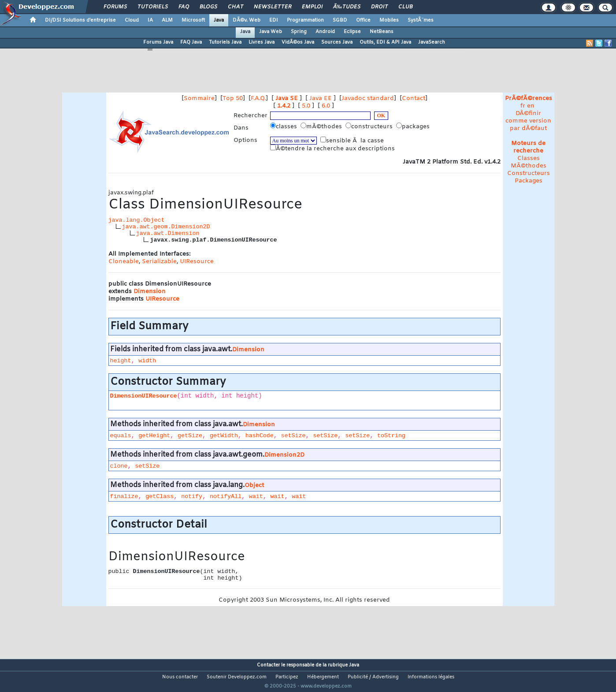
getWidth (224, 436)
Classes (529, 158)
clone (119, 466)
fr (523, 106)
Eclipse (352, 32)
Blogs (208, 7)
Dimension (150, 292)
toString (391, 436)
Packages (529, 181)
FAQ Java (191, 42)
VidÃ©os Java (298, 42)
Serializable (159, 262)
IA (150, 20)
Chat (236, 7)
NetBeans (382, 32)
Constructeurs (529, 173)
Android (325, 32)
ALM (167, 20)
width (147, 361)
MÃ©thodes (529, 166)
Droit (379, 7)
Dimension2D (284, 455)
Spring (299, 32)
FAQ (184, 7)
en (531, 106)
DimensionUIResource (144, 396)
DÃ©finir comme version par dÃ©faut (528, 121)
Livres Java (262, 42)
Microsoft (193, 20)
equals (121, 436)
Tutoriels (153, 7)
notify (192, 497)
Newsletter (273, 7)
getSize (190, 436)
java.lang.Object (137, 220)
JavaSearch (432, 42)
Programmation (305, 20)
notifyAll (226, 497)
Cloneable (124, 262)
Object (254, 486)
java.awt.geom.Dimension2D (166, 227)
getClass (160, 497)
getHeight (154, 436)
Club (405, 7)
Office (363, 20)
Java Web (271, 32)
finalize (124, 497)
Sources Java (337, 42)
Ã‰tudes (347, 7)
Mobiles (389, 20)
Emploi (312, 7)
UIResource (197, 262)
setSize (293, 436)
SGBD (340, 20)
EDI (274, 20)
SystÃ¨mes (421, 20)
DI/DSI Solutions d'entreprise (80, 20)
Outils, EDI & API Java (385, 42)
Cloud (132, 20)
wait (256, 497)
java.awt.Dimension (168, 233)
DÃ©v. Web (247, 20)
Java (219, 20)
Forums (115, 7)
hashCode (260, 436)
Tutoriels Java (225, 42)
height (121, 361)
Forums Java (158, 42)
